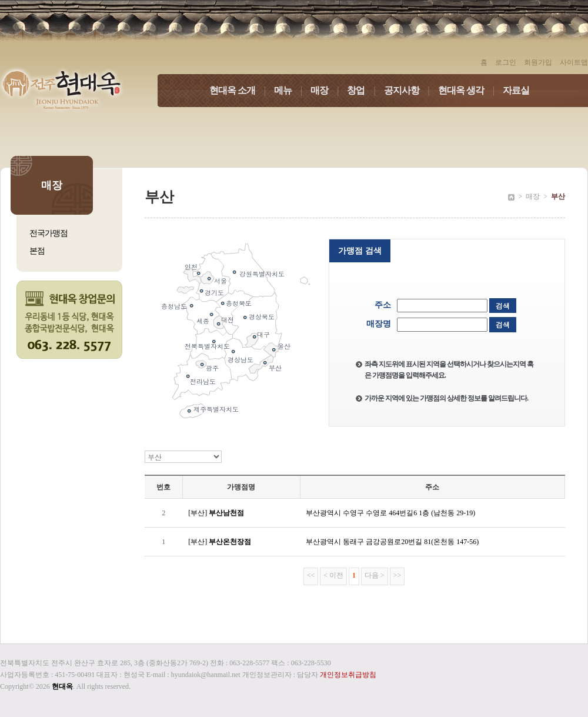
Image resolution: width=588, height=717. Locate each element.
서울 (220, 281)
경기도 (214, 293)
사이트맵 (574, 62)
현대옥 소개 (242, 90)
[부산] (216, 513)
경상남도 (240, 360)
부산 (275, 368)
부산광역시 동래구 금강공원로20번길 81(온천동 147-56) (392, 542)
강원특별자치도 (262, 274)
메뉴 (292, 90)
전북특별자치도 (207, 346)
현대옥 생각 (470, 90)
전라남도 (203, 381)
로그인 (506, 62)
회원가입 (538, 62)
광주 (212, 368)
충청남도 (174, 306)
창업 (365, 90)
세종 (203, 321)
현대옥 (62, 686)
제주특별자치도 (216, 409)
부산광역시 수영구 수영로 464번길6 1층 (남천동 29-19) (390, 513)
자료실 (516, 90)
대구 (263, 334)
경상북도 (262, 317)
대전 (228, 320)
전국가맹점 (49, 233)
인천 (191, 267)
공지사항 (411, 90)
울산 (284, 346)
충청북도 (239, 303)
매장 (329, 90)
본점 (37, 251)
